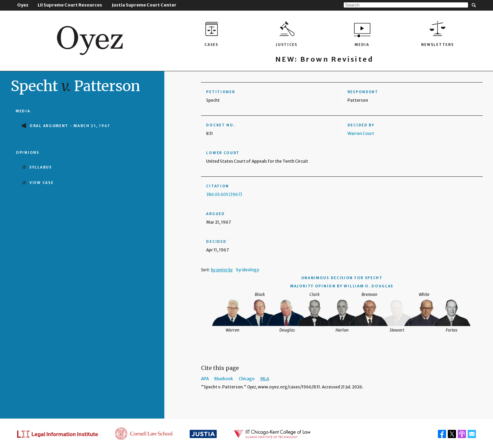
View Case (41, 183)
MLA (265, 379)
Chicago (247, 379)
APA (205, 379)
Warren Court (361, 133)
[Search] (406, 5)
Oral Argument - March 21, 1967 (70, 126)
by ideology (248, 270)
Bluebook (224, 379)
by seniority (222, 270)
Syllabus (41, 167)
